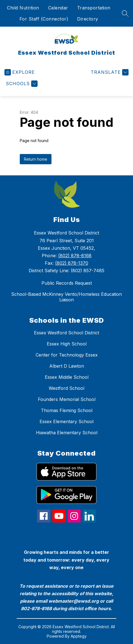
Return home (36, 159)
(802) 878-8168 (75, 256)
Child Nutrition (23, 8)
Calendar (58, 8)
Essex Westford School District (66, 333)
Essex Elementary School (66, 421)
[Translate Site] (109, 72)
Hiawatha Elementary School (67, 433)
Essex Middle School (67, 377)
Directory (88, 19)
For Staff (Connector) (44, 19)
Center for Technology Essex (67, 355)
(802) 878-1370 (72, 263)
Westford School (66, 388)
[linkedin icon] (89, 521)
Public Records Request (67, 283)
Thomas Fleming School (67, 410)
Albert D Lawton (67, 366)
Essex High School (67, 344)
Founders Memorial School (67, 399)
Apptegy (79, 636)
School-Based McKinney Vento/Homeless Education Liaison (66, 297)
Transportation (94, 8)
